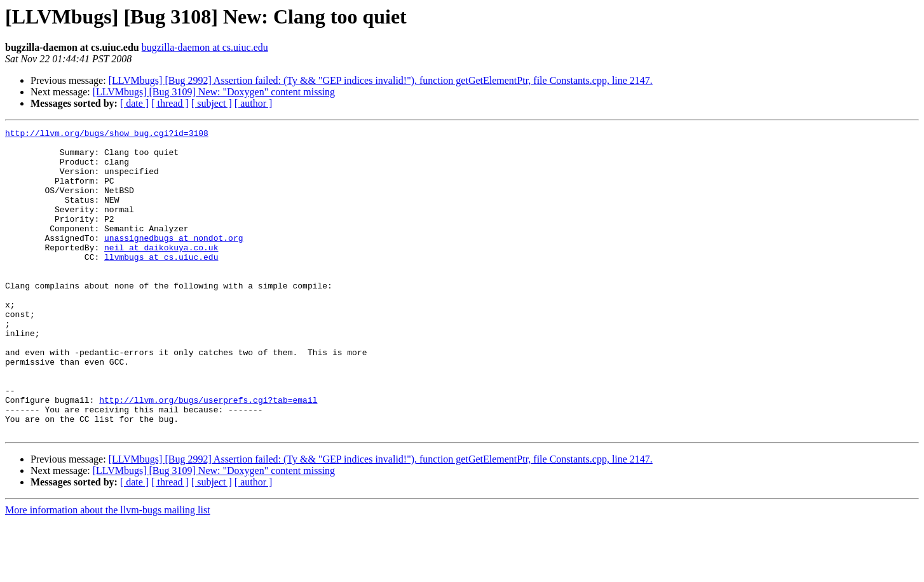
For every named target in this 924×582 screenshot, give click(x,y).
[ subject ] (212, 103)
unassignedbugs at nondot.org (173, 261)
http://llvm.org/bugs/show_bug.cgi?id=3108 (107, 135)
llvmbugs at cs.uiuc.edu (161, 283)
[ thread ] (170, 103)
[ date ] (134, 103)
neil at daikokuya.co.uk (161, 272)
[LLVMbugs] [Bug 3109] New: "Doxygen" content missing (214, 92)
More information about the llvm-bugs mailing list (108, 571)
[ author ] (254, 103)
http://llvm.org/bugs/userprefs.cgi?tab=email (208, 455)
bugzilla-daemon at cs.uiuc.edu (205, 47)
